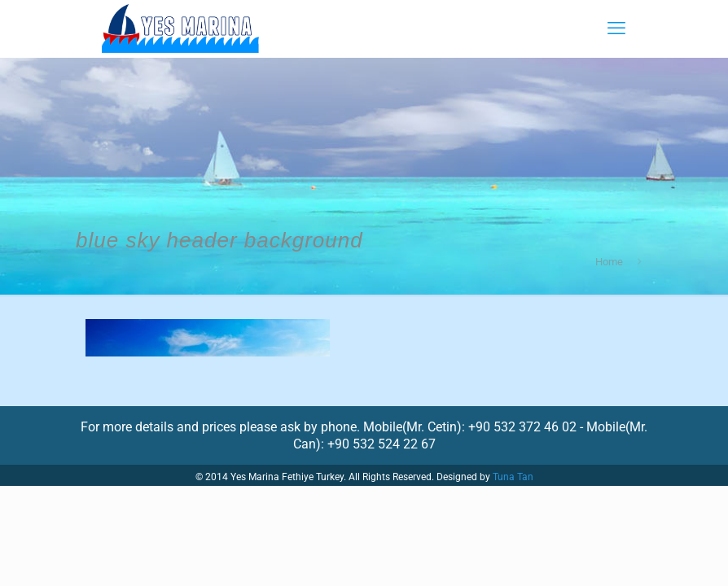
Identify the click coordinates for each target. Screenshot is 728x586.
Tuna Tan (513, 477)
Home (609, 262)
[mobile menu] (616, 28)
